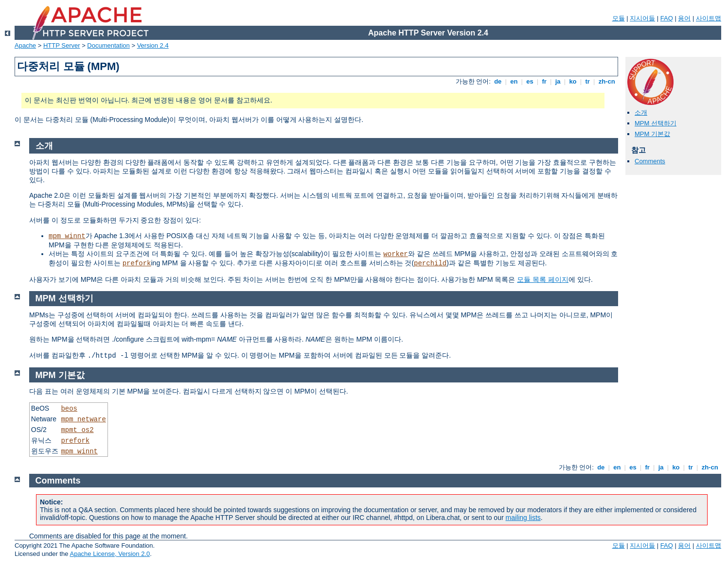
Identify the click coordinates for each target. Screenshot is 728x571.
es (530, 81)
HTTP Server (62, 45)
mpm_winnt (67, 236)
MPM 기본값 (652, 134)
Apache (25, 45)
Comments (650, 161)
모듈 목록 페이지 (543, 279)
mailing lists (523, 518)
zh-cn (607, 81)
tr (588, 81)
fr (544, 81)
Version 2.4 (153, 45)
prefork (137, 263)
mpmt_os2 (77, 430)
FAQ (667, 18)
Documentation (108, 45)
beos (69, 409)
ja (558, 81)
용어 (684, 18)
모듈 (619, 18)
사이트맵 (709, 18)
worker (395, 254)
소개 (641, 112)
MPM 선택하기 (656, 123)
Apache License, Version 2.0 (110, 554)
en (514, 81)
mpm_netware (83, 419)
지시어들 (642, 18)
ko (573, 81)
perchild (430, 263)
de (498, 81)
